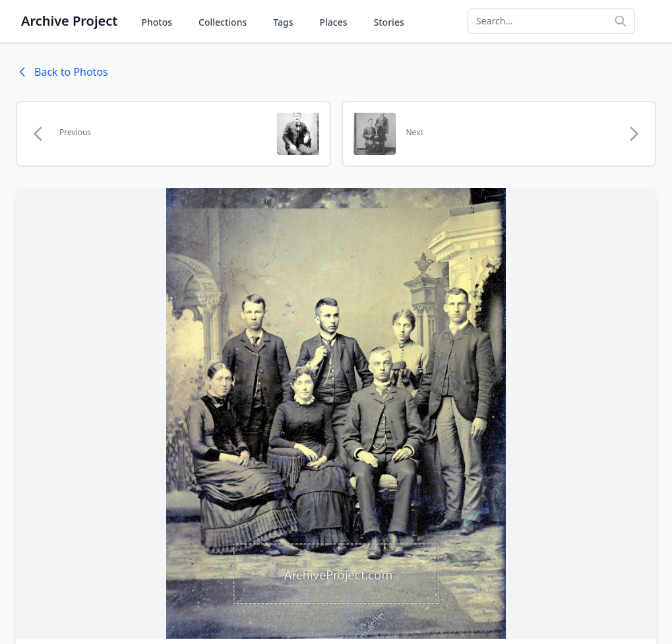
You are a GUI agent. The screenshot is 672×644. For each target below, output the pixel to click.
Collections (223, 22)
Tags (283, 22)
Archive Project (69, 21)
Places (334, 22)
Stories (389, 22)
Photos (157, 22)
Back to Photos (62, 72)
